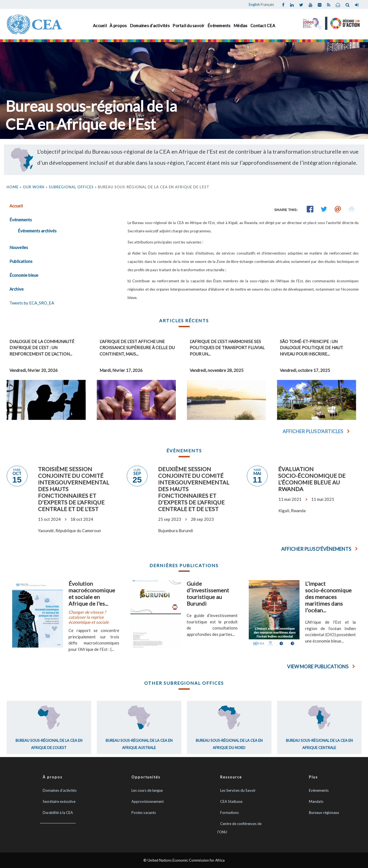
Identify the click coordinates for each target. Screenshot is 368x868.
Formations (229, 813)
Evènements (319, 790)
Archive (17, 289)
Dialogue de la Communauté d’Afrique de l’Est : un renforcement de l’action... (42, 348)
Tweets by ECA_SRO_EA (32, 303)
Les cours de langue (147, 790)
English (254, 4)
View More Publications (318, 667)
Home (13, 187)
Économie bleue (24, 275)
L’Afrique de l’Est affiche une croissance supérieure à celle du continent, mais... (137, 348)
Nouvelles (19, 247)
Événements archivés (37, 231)
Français (267, 4)
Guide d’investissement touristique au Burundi (208, 593)
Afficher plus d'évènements (316, 549)
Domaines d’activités (150, 26)
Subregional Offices (71, 187)
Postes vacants (144, 813)
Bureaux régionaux (324, 813)
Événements (219, 26)
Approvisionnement (148, 801)
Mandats (316, 801)
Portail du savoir (188, 26)
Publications (21, 261)
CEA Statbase (231, 801)
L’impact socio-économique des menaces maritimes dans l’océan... (328, 597)
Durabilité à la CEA (58, 813)
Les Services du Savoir (238, 790)
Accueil (100, 26)
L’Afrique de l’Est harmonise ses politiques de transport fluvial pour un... (227, 348)
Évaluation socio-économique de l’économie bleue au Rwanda (312, 479)
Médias (241, 26)
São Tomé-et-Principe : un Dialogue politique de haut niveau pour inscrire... (311, 348)
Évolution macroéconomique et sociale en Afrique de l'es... (92, 593)
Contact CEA (263, 26)
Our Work (34, 187)
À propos (118, 26)
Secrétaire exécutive (59, 801)
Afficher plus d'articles (313, 431)
